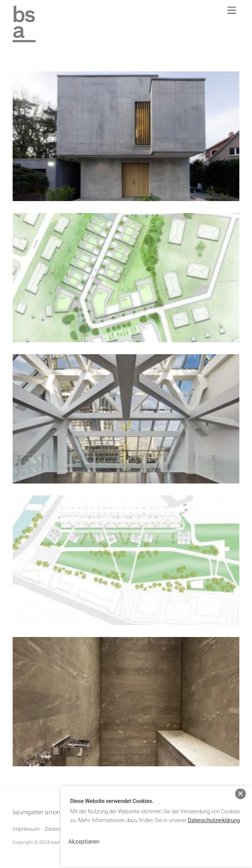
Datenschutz (60, 829)
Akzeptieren (84, 837)
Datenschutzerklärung (214, 816)
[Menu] (232, 11)
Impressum (26, 829)
